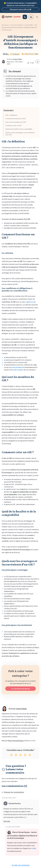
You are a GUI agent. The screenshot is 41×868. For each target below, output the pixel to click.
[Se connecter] (31, 17)
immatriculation (17, 370)
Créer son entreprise (17, 25)
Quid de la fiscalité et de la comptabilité (19, 129)
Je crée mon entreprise (21, 689)
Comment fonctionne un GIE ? (16, 119)
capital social (31, 302)
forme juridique (16, 367)
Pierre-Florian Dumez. (16, 741)
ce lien (34, 848)
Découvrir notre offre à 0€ (21, 9)
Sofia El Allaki (17, 59)
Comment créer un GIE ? (14, 125)
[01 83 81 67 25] (25, 17)
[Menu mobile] (37, 17)
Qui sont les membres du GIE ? (16, 122)
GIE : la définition (11, 115)
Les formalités (29, 25)
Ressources (5, 25)
